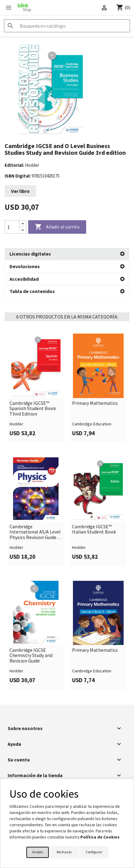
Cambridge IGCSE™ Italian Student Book (94, 529)
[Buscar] (67, 26)
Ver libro (20, 191)
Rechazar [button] (64, 852)
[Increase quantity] (23, 224)
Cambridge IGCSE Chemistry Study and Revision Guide (31, 655)
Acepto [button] (38, 852)
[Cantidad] (12, 227)
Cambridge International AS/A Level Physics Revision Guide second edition (35, 532)
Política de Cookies (100, 837)
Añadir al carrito (57, 227)
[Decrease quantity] (23, 230)
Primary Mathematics (95, 403)
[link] (36, 388)
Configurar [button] (94, 852)
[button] (67, 254)
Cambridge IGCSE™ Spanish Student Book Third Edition (33, 408)
